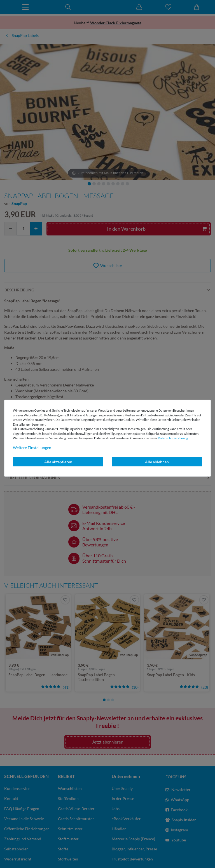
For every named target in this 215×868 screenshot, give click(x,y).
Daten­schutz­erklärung (173, 438)
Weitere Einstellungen (32, 447)
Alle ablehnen (157, 462)
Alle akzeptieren (58, 462)
